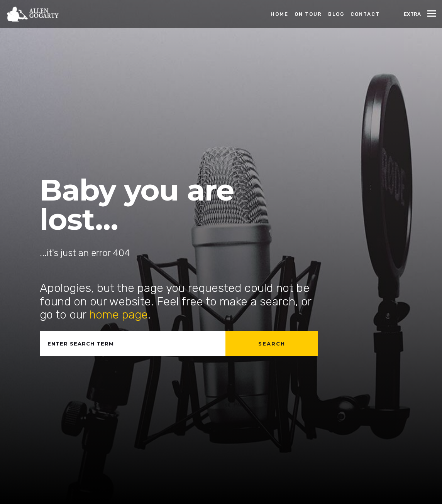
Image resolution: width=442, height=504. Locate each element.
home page (119, 315)
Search (272, 344)
